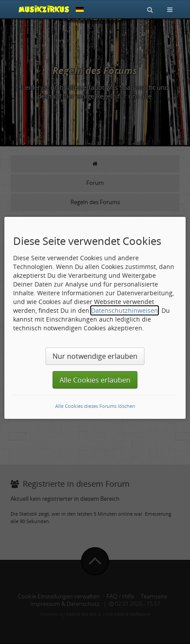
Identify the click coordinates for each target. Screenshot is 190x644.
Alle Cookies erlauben (95, 380)
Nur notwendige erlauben (95, 356)
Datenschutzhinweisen (125, 310)
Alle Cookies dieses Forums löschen (95, 406)
